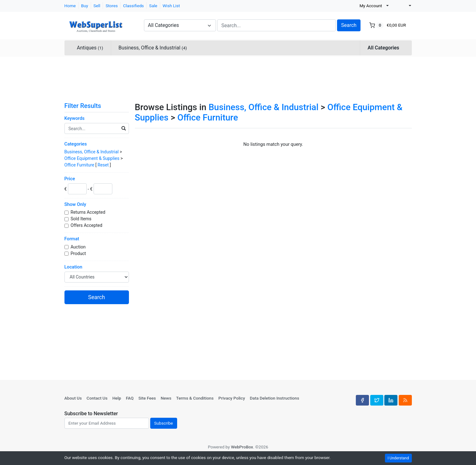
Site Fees (147, 398)
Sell (97, 6)
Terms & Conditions (195, 398)
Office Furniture (79, 165)
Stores (112, 6)
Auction (79, 247)
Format (72, 239)
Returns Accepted (89, 212)
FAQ (130, 398)
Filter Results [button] (87, 106)
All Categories (384, 48)
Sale (153, 6)
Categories (76, 144)
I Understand (398, 458)
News (166, 398)
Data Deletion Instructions (274, 398)
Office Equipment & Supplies (92, 158)
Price (70, 179)
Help (117, 398)
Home (70, 6)
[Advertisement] (238, 78)
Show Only (75, 204)
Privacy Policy (232, 398)
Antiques (90, 48)
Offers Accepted (87, 225)
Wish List (171, 6)
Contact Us (97, 398)
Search (349, 25)
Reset (103, 165)
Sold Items (82, 219)
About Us (73, 398)
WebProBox (242, 447)
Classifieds (133, 6)
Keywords (75, 118)
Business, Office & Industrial (153, 48)
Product (79, 253)
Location (73, 267)
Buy (84, 6)
